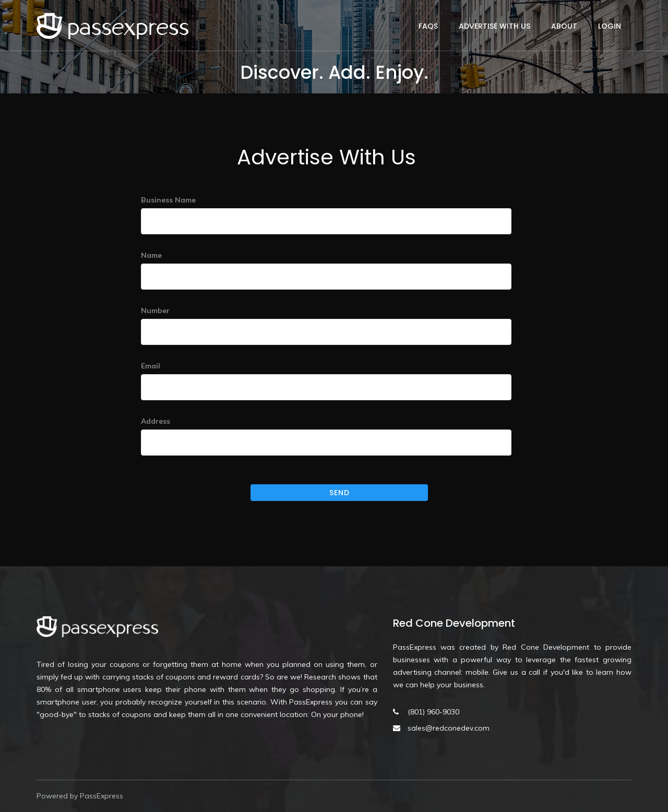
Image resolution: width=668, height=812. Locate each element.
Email (151, 366)
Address (156, 421)
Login (610, 26)
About (564, 26)
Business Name (168, 200)
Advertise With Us (494, 26)
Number (155, 311)
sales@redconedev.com (449, 728)
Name (151, 255)
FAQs (428, 26)
